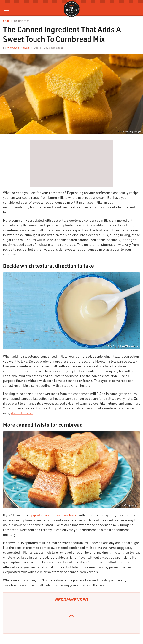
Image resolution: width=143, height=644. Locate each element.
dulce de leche (22, 413)
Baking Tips (22, 21)
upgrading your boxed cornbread (54, 515)
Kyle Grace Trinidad (18, 48)
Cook (6, 21)
